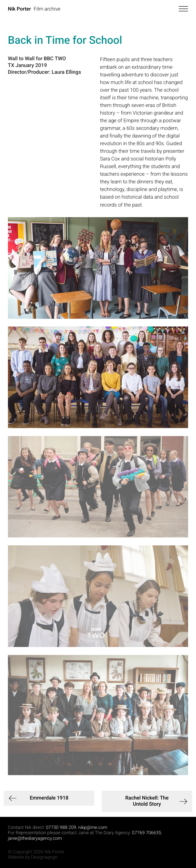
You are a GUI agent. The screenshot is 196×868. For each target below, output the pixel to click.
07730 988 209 (61, 827)
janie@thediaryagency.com (35, 838)
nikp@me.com (93, 827)
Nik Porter (20, 9)
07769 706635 (147, 833)
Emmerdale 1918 (49, 798)
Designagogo (44, 857)
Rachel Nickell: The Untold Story (147, 801)
